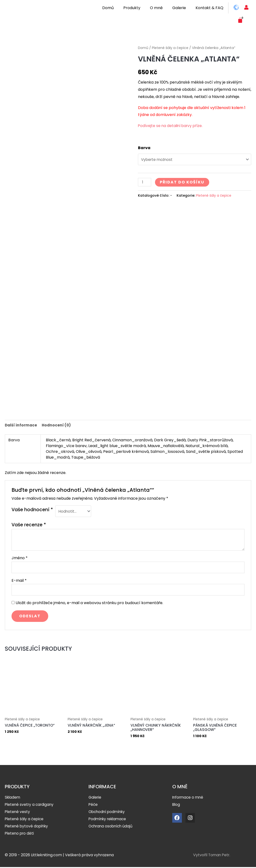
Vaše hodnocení (32, 508)
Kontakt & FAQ (209, 8)
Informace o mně (189, 798)
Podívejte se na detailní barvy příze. (172, 126)
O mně (156, 8)
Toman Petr (220, 856)
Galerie (179, 8)
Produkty (132, 8)
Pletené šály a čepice (171, 48)
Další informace (21, 423)
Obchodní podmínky (108, 813)
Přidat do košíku (183, 183)
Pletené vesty (18, 813)
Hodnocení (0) (57, 423)
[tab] (21, 423)
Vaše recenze (29, 524)
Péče (93, 805)
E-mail (19, 580)
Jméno (20, 557)
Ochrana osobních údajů (112, 827)
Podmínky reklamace (109, 820)
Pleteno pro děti (20, 834)
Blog (176, 805)
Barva (144, 148)
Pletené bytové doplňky (27, 827)
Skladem (13, 798)
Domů (108, 8)
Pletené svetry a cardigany (30, 805)
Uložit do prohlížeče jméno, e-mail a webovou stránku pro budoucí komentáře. (89, 603)
